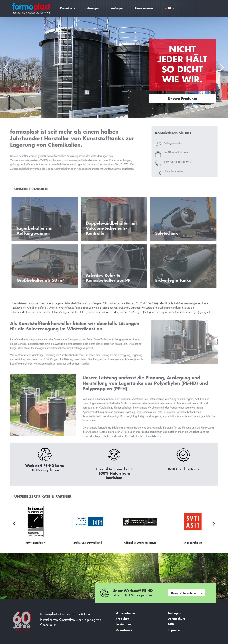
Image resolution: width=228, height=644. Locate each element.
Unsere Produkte (182, 99)
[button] (6, 68)
